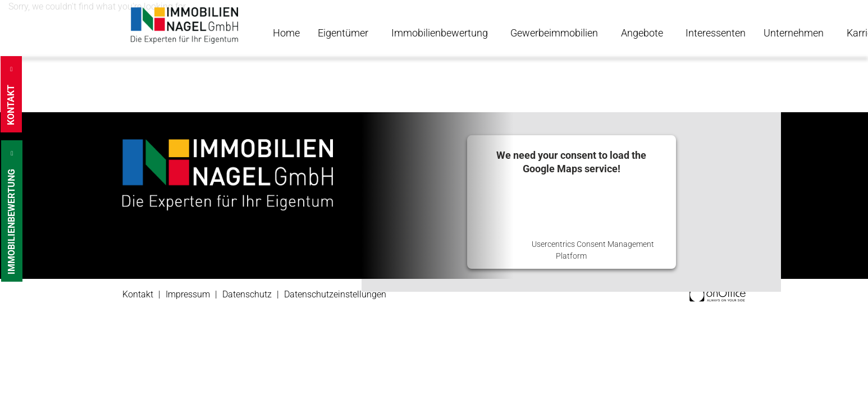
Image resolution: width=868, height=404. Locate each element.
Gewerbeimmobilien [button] (555, 33)
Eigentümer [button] (344, 33)
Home (286, 33)
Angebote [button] (643, 33)
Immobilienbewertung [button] (441, 33)
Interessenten (716, 33)
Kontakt (138, 294)
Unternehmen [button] (795, 33)
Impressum (188, 294)
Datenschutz (247, 294)
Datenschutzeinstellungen (335, 294)
